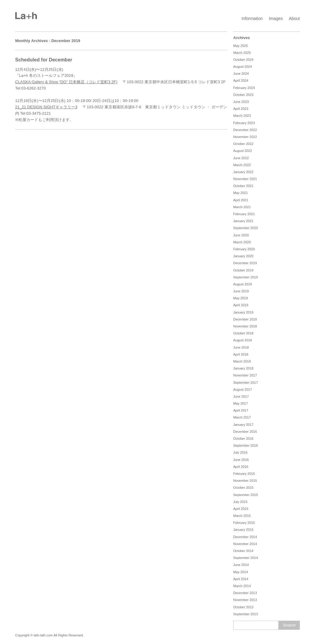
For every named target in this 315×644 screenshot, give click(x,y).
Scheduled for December (44, 60)
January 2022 (243, 172)
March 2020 (242, 242)
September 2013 (245, 614)
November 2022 (245, 137)
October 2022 (243, 144)
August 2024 (243, 67)
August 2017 (243, 389)
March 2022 (242, 165)
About (294, 18)
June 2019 (241, 291)
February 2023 (244, 123)
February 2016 (244, 474)
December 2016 (245, 432)
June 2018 (241, 347)
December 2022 (245, 130)
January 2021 (243, 221)
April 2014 (241, 579)
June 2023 (241, 102)
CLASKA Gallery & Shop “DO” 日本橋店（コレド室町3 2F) (66, 82)
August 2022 (243, 151)
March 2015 (242, 516)
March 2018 (242, 361)
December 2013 (245, 593)
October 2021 (243, 186)
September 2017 (245, 383)
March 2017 (242, 417)
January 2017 (243, 425)
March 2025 (242, 53)
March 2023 (242, 116)
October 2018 (243, 333)
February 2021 (244, 214)
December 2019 (245, 263)
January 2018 (243, 368)
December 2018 (245, 319)
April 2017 (241, 410)
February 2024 (244, 88)
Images (276, 18)
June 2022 (241, 158)
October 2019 (243, 270)
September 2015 (245, 495)
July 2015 (240, 502)
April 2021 (241, 200)
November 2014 (245, 544)
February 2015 (244, 523)
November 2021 (245, 179)
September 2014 (245, 558)
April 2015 (241, 509)
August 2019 (243, 284)
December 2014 (245, 537)
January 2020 (243, 256)
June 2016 (241, 460)
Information (252, 18)
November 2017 (245, 375)
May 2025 (240, 46)
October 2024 (243, 60)
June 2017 (241, 396)
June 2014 (241, 565)
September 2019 (245, 277)
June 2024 (241, 74)
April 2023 (241, 109)
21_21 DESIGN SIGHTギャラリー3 (46, 107)
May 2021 (240, 193)
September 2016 (245, 445)
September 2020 (245, 228)
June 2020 (241, 235)
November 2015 (245, 481)
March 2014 (242, 586)
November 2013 (245, 600)
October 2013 (243, 607)
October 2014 (243, 551)
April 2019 (241, 305)
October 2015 (243, 488)
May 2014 (240, 572)
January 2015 (243, 530)
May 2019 (240, 298)
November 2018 (245, 326)
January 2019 (243, 312)
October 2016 (243, 439)
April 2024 (241, 80)
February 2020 (244, 249)
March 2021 (242, 207)
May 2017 (240, 403)
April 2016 (241, 467)
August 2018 (243, 340)
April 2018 (241, 354)
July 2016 (240, 452)
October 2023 (243, 95)
